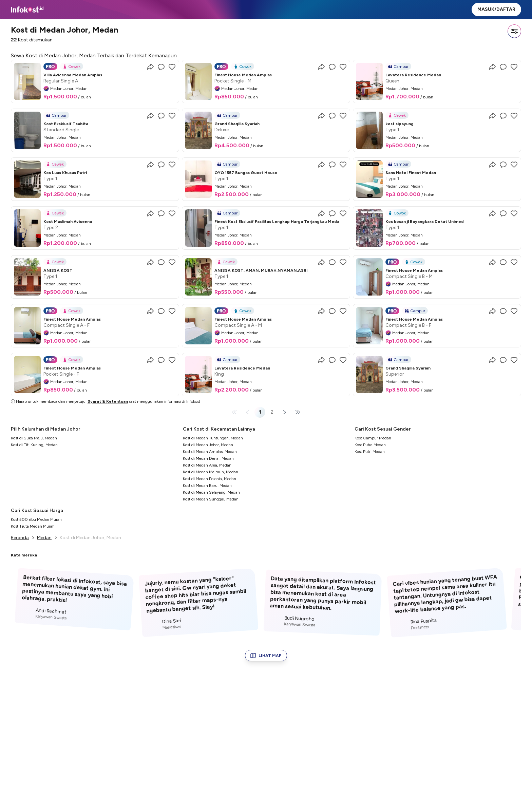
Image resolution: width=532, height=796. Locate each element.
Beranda (20, 538)
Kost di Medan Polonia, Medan (210, 479)
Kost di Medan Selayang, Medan (211, 492)
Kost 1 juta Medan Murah (33, 526)
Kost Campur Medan (373, 438)
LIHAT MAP (266, 656)
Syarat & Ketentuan (108, 401)
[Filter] (514, 31)
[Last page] (297, 412)
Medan (44, 538)
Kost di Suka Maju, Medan (34, 438)
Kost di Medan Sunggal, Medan (211, 499)
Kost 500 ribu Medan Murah (36, 519)
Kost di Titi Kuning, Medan (34, 445)
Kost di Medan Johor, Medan (208, 445)
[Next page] (284, 412)
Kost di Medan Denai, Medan (208, 458)
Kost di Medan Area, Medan (207, 465)
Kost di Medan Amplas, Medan (210, 452)
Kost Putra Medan (370, 445)
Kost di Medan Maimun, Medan (211, 472)
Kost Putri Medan (370, 452)
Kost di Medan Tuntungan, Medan (213, 438)
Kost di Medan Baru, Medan (207, 486)
